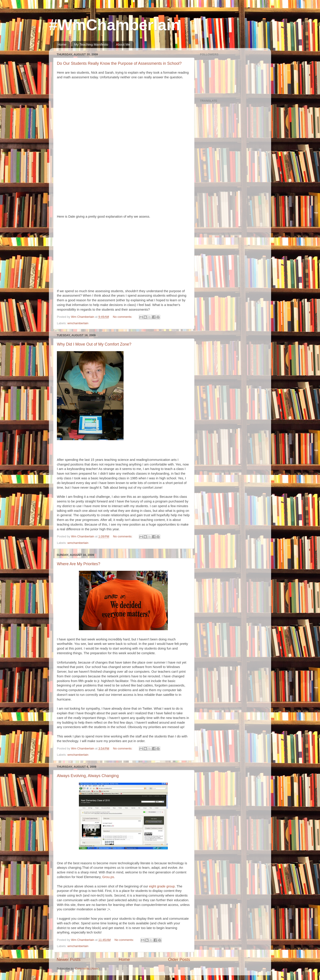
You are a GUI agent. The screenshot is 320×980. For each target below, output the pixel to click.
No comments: (123, 317)
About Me (123, 44)
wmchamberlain (78, 323)
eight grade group (162, 886)
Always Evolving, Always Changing (88, 776)
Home (62, 44)
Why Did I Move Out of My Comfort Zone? (94, 344)
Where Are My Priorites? (79, 564)
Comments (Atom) (87, 969)
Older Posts (179, 959)
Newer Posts (69, 959)
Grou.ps (108, 877)
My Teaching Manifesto (91, 44)
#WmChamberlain (115, 25)
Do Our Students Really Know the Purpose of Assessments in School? (119, 63)
